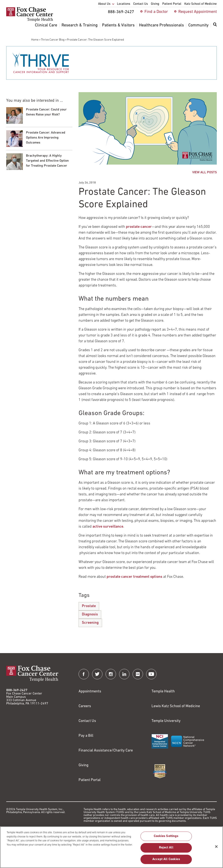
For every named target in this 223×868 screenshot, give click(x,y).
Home (35, 40)
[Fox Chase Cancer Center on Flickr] (138, 674)
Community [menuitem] (198, 25)
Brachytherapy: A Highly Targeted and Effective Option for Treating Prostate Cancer (47, 161)
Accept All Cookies (166, 861)
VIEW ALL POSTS (205, 172)
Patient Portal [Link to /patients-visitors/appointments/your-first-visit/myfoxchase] (90, 780)
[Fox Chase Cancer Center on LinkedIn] (124, 674)
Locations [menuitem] (124, 4)
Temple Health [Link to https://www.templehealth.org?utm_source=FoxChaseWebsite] (163, 691)
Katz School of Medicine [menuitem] (201, 4)
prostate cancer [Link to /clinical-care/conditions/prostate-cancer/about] (139, 227)
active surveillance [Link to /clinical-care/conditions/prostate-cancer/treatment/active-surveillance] (108, 527)
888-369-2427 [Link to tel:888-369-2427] (17, 690)
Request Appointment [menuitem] (198, 12)
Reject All (166, 850)
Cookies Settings (166, 838)
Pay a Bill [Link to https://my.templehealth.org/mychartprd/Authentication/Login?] (86, 736)
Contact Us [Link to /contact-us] (87, 721)
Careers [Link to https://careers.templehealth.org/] (85, 706)
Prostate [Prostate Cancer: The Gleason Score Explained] (89, 606)
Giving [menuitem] (155, 4)
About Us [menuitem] (104, 4)
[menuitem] (215, 27)
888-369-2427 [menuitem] (121, 12)
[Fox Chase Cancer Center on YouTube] (151, 674)
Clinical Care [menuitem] (46, 25)
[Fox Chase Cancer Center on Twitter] (97, 674)
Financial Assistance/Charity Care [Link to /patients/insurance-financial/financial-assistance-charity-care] (106, 751)
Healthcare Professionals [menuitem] (161, 25)
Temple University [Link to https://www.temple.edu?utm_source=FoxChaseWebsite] (166, 721)
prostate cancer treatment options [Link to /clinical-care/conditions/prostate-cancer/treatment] (134, 577)
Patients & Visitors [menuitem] (118, 25)
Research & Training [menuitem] (80, 25)
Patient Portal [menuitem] (172, 4)
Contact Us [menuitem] (140, 4)
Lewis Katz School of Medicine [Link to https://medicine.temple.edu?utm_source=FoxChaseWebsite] (176, 706)
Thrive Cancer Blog (53, 40)
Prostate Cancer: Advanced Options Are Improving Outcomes (46, 138)
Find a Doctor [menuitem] (156, 12)
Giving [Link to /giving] (84, 765)
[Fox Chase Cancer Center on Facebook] (84, 674)
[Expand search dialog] (215, 25)
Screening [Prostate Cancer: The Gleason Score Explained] (90, 623)
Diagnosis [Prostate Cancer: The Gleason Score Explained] (90, 614)
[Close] (216, 849)
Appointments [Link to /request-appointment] (90, 691)
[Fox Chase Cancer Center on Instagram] (111, 674)
